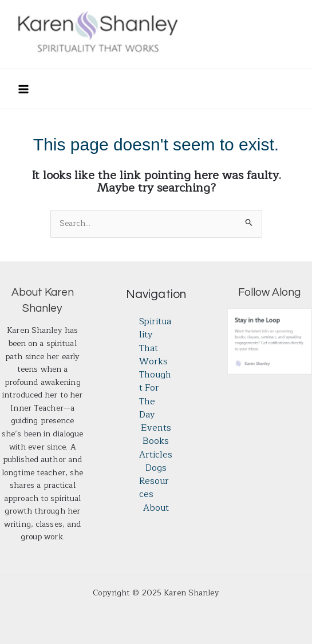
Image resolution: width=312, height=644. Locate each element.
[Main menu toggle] (23, 89)
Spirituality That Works (155, 342)
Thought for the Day (155, 395)
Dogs (156, 468)
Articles (156, 455)
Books (156, 441)
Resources (154, 488)
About (156, 508)
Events (156, 428)
